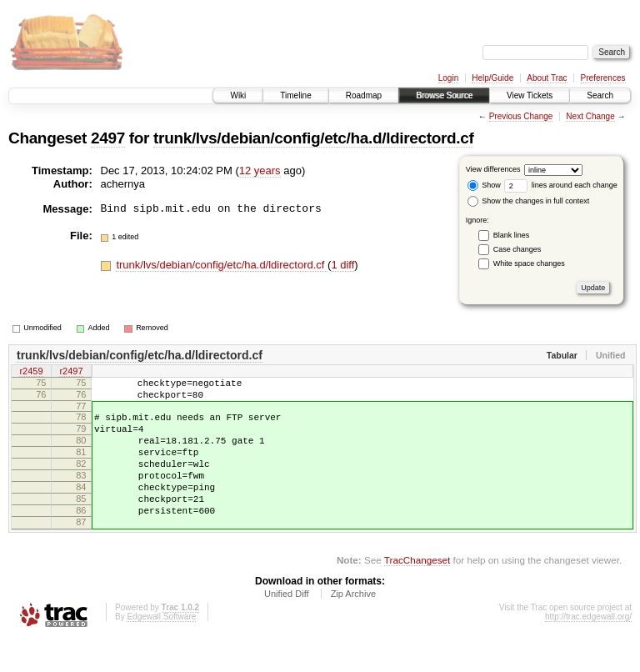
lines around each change (561, 185)
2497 (108, 138)
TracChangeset (417, 592)
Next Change (590, 116)
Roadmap (364, 95)
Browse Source (444, 95)
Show (484, 185)
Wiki (238, 95)
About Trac (547, 78)
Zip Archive (353, 626)
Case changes (517, 249)
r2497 (71, 373)
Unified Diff (287, 626)
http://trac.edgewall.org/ (588, 649)
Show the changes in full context (529, 201)
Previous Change (521, 116)
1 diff (342, 265)
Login (448, 78)
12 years (260, 171)
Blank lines (512, 235)
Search (600, 95)
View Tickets (530, 95)
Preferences (603, 78)
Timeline (295, 95)
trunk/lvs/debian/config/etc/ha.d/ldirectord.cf (313, 138)
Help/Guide (492, 78)
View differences (493, 169)
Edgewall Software (161, 649)
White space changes (529, 263)
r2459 (31, 373)
